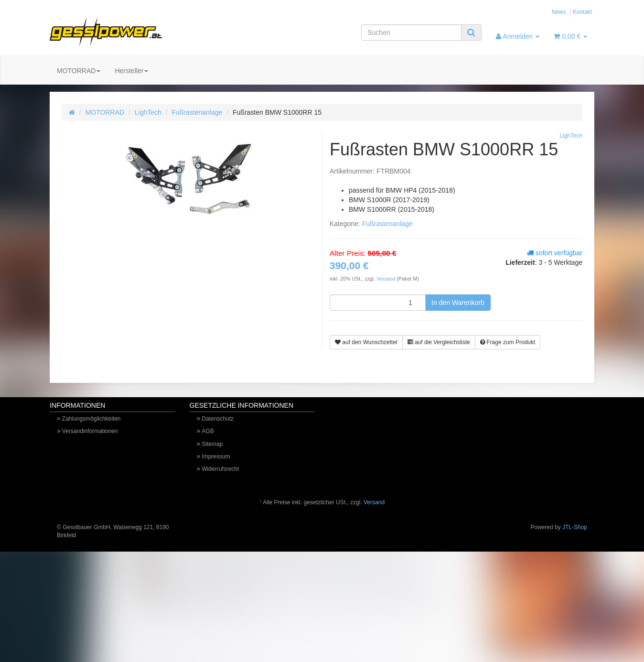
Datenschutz (218, 419)
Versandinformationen (90, 431)
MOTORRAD (79, 71)
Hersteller (131, 71)
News (559, 12)
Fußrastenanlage (197, 112)
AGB (208, 431)
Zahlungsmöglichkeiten (91, 419)
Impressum (216, 456)
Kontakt (582, 12)
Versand (386, 279)
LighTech (148, 112)
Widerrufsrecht (220, 469)
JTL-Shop (575, 527)
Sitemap (212, 444)
